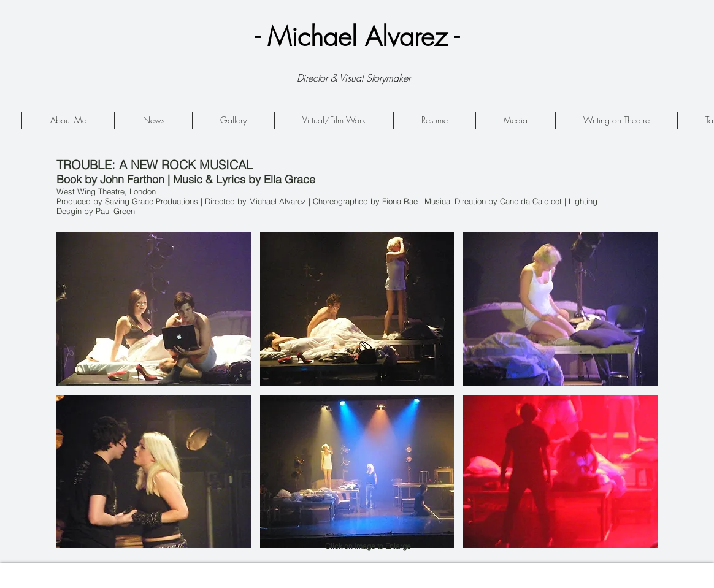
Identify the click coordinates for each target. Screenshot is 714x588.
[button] (154, 309)
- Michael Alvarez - (357, 36)
